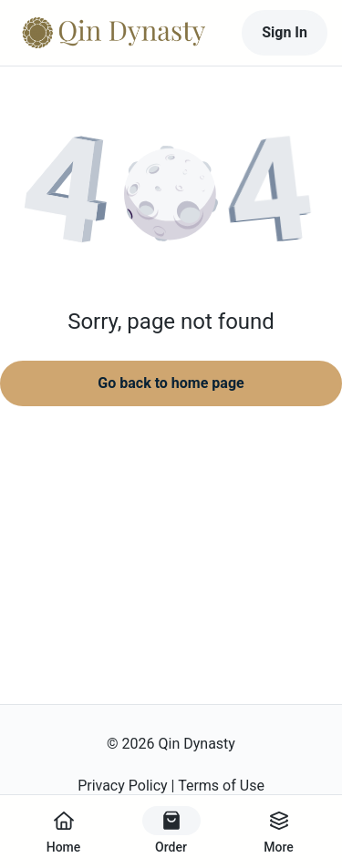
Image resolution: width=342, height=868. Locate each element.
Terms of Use (221, 786)
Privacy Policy (123, 786)
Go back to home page (171, 383)
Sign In (285, 32)
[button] (171, 196)
